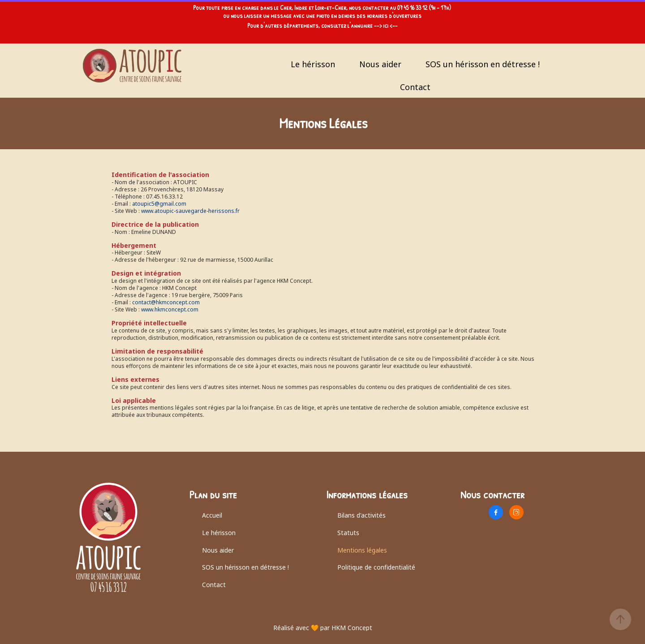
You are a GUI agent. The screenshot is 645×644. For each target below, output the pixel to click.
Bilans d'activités (361, 515)
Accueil (212, 515)
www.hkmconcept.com (170, 309)
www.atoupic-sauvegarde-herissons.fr (190, 211)
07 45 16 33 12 (412, 7)
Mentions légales (362, 550)
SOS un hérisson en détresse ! (483, 64)
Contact (415, 87)
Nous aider (380, 64)
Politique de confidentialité (376, 567)
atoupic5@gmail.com (159, 204)
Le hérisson (313, 64)
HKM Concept (352, 628)
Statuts (348, 533)
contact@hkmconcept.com (166, 302)
